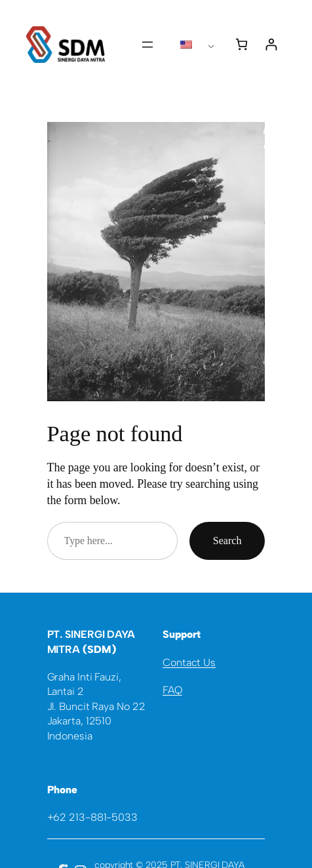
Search (227, 541)
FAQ (172, 690)
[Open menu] (147, 45)
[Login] (271, 44)
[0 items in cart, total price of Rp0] (242, 44)
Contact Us (189, 662)
